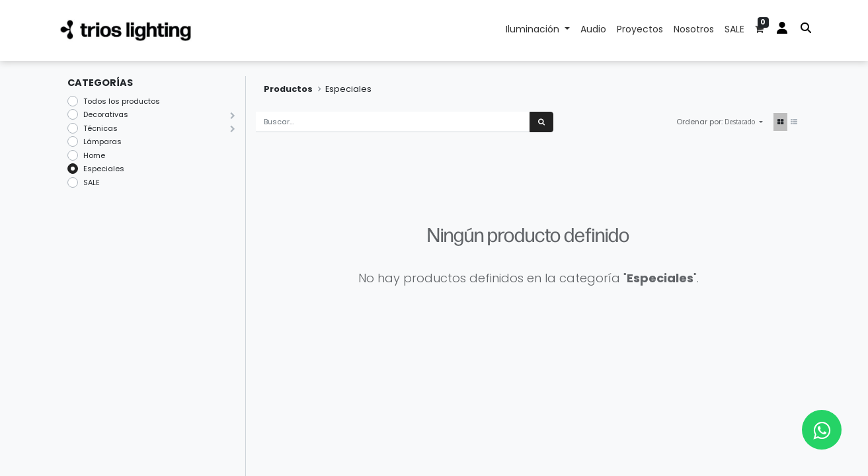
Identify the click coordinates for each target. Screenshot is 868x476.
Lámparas (102, 141)
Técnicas (100, 128)
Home (94, 155)
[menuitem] (593, 30)
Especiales (104, 169)
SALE (92, 182)
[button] (744, 122)
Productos (288, 89)
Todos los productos (122, 101)
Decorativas (106, 114)
